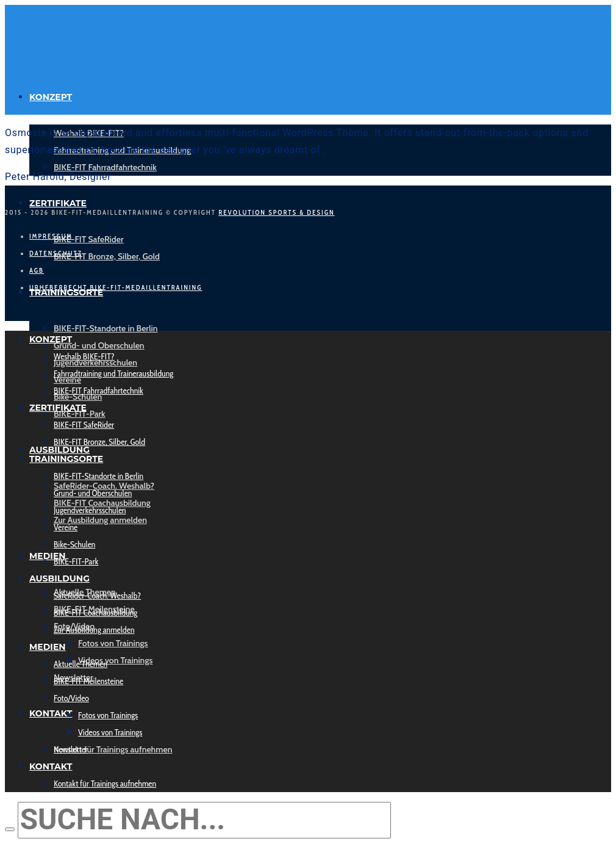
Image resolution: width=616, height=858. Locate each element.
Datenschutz (56, 253)
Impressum (51, 236)
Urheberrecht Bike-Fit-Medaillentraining (116, 287)
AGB (37, 270)
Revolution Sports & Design (276, 212)
